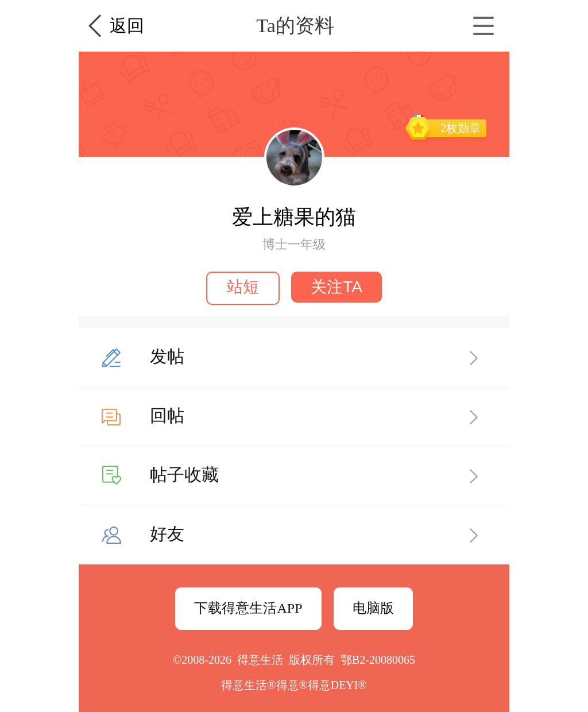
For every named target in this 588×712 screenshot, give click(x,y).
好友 (167, 534)
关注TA (336, 287)
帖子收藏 (184, 475)
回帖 (167, 415)
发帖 (167, 356)
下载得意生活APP (248, 608)
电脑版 (373, 608)
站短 (243, 287)
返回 (127, 26)
